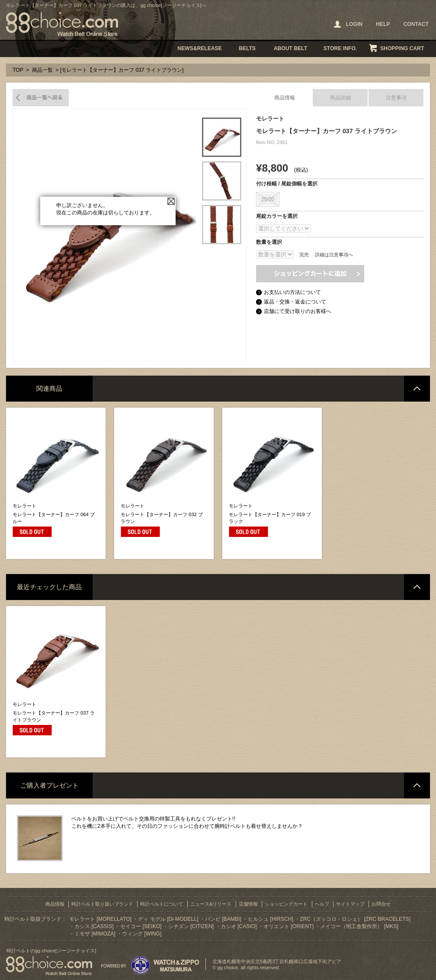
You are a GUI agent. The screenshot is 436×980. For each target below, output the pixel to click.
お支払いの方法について (292, 292)
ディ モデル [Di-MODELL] (168, 919)
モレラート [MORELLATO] (100, 919)
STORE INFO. (340, 48)
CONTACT (416, 24)
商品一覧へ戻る (41, 98)
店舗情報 (248, 904)
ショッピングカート (286, 904)
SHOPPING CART (402, 48)
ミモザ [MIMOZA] (95, 934)
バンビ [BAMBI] (223, 919)
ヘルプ (322, 904)
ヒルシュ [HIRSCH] (271, 919)
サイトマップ (350, 904)
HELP (383, 24)
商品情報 (285, 98)
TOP (18, 70)
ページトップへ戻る (417, 389)
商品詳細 (340, 98)
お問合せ (381, 904)
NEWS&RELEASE (200, 48)
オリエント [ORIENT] (289, 926)
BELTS (247, 48)
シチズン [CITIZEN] (191, 926)
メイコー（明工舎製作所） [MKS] (359, 926)
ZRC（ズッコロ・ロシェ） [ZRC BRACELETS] (355, 919)
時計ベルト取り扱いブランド (102, 904)
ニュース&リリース (211, 904)
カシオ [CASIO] (239, 926)
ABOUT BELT (290, 48)
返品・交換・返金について (295, 302)
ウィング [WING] (142, 934)
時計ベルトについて (162, 904)
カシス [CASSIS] (94, 926)
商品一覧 (42, 70)
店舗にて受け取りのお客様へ (298, 311)
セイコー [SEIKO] (141, 926)
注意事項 (396, 98)
